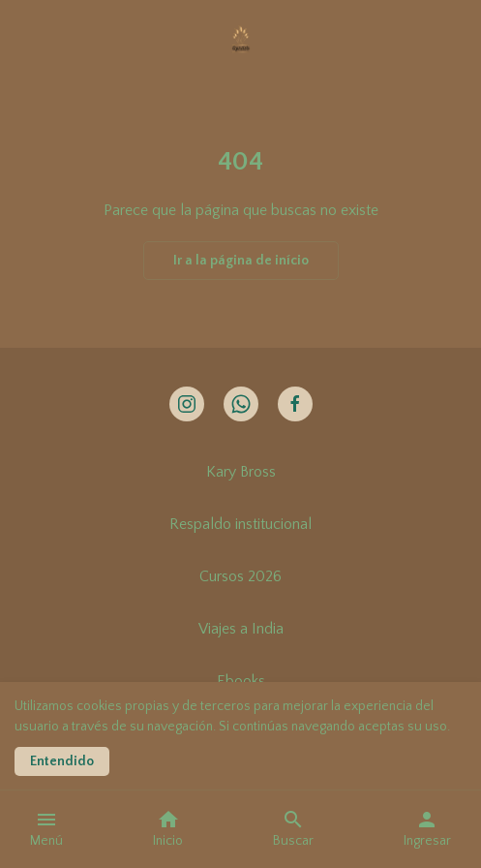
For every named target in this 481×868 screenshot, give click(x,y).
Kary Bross (241, 472)
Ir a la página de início (241, 261)
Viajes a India (241, 629)
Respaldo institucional (240, 524)
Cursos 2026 (240, 576)
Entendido (62, 761)
